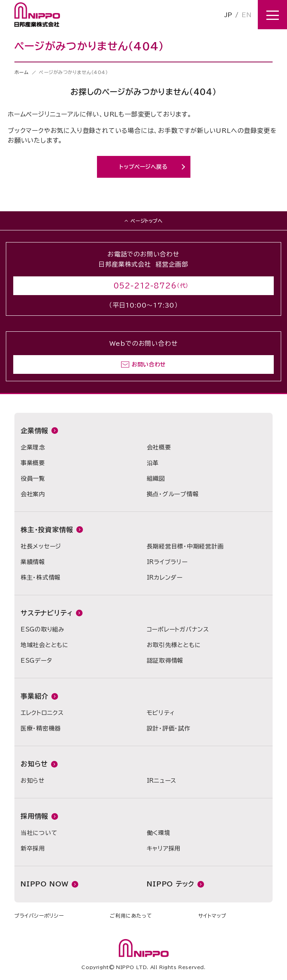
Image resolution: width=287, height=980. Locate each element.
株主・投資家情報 (47, 530)
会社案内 (33, 494)
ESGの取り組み (43, 629)
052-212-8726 (145, 286)
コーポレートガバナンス (178, 629)
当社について (39, 833)
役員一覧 (33, 479)
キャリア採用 (164, 848)
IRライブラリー (167, 562)
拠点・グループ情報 (173, 494)
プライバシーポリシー (39, 916)
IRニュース (162, 781)
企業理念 (33, 447)
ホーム (22, 72)
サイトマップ (212, 916)
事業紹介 (34, 696)
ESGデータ (36, 661)
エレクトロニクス (42, 713)
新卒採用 (33, 848)
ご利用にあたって (131, 916)
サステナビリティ (47, 613)
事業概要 (33, 463)
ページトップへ (146, 221)
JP (228, 15)
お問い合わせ (149, 364)
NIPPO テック (171, 884)
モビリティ (161, 713)
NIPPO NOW (45, 884)
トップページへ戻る (143, 167)
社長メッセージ (41, 546)
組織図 (156, 479)
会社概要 (159, 447)
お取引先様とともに (174, 645)
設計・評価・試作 (169, 728)
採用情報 (34, 816)
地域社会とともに (45, 645)
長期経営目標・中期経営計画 (185, 546)
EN (247, 15)
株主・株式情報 (41, 578)
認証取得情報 (165, 661)
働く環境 (159, 833)
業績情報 (33, 562)
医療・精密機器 (41, 728)
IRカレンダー (165, 578)
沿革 (153, 463)
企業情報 (34, 431)
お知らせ (34, 764)
